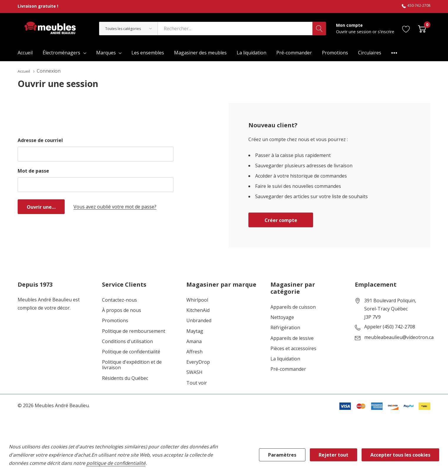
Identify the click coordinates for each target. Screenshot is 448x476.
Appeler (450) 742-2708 (390, 327)
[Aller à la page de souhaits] (406, 28)
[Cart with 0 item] (422, 28)
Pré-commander (288, 369)
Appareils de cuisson (293, 307)
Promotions (115, 320)
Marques (106, 53)
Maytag (195, 331)
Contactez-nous (119, 300)
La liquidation (285, 359)
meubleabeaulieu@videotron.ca (399, 337)
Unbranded (199, 320)
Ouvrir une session (354, 32)
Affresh (194, 351)
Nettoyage (282, 317)
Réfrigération (285, 327)
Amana (194, 341)
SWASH (194, 372)
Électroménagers (61, 53)
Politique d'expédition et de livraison (132, 365)
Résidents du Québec (125, 378)
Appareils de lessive (292, 338)
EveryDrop (198, 362)
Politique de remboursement (134, 331)
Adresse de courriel (40, 140)
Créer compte (281, 220)
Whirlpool (197, 300)
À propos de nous (122, 310)
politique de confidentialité (116, 463)
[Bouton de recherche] (319, 29)
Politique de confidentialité (131, 351)
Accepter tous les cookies (400, 455)
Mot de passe (33, 171)
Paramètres (282, 455)
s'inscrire (386, 32)
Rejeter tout (334, 455)
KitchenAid (198, 310)
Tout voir (197, 383)
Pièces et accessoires (293, 348)
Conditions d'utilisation (127, 341)
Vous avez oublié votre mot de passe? (115, 206)
